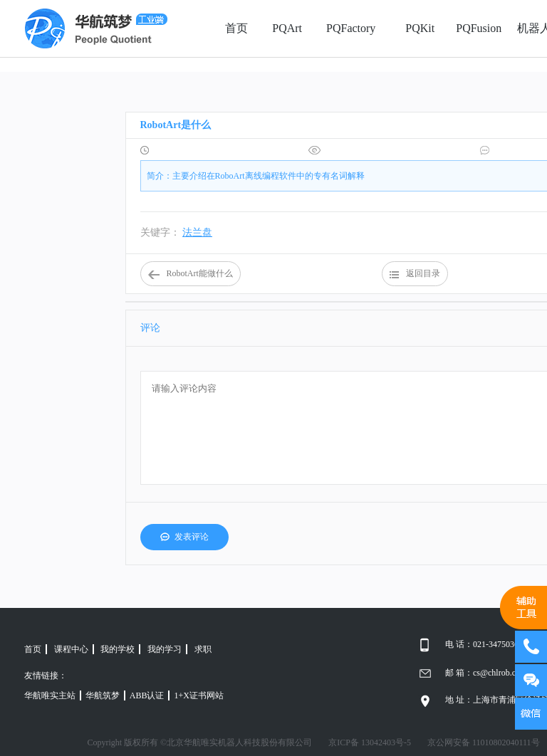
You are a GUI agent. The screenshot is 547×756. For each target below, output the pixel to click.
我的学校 (118, 649)
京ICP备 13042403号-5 (370, 742)
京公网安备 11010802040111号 (484, 742)
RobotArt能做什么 (191, 274)
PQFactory (351, 28)
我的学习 (165, 649)
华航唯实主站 (50, 695)
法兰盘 (197, 232)
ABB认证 (147, 695)
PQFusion (479, 28)
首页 (236, 28)
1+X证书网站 (198, 695)
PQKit (420, 28)
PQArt (287, 28)
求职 (203, 649)
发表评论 (184, 537)
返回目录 (415, 274)
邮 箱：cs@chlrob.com (486, 673)
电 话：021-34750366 (484, 645)
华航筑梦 (103, 695)
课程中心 (71, 649)
